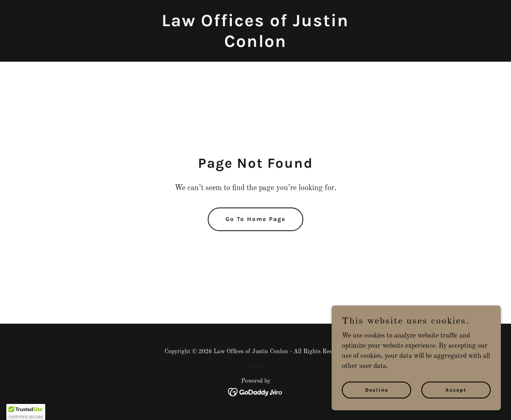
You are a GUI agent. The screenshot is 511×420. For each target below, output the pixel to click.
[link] (255, 45)
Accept (456, 390)
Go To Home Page (255, 219)
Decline (377, 390)
